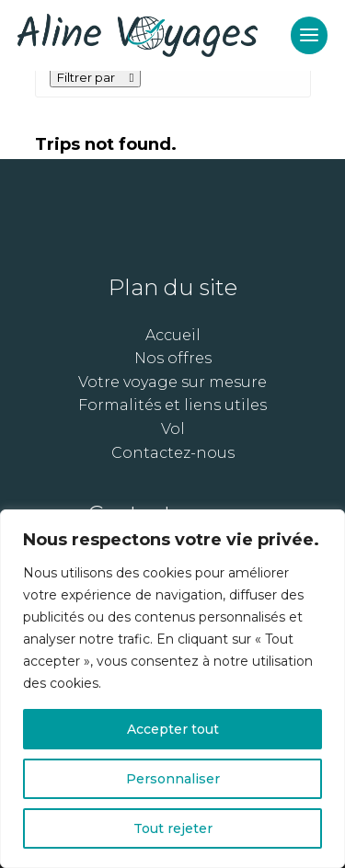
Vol (173, 429)
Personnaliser (173, 779)
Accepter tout (173, 729)
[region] (172, 689)
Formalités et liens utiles (172, 405)
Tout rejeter (173, 828)
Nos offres (173, 358)
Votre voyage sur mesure (172, 382)
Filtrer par (96, 77)
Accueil (173, 335)
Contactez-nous (173, 453)
